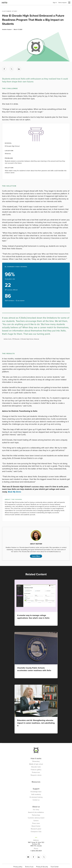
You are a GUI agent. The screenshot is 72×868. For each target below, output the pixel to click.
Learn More (36, 556)
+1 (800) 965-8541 (36, 851)
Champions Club (36, 832)
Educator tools (36, 767)
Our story (36, 810)
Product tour (36, 772)
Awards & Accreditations (36, 812)
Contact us (36, 800)
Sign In (55, 3)
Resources (36, 782)
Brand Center (36, 826)
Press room (36, 823)
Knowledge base (36, 792)
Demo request (62, 3)
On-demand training (36, 797)
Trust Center (55, 867)
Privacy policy (18, 867)
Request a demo (36, 775)
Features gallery (36, 770)
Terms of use (29, 867)
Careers (36, 821)
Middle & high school (36, 764)
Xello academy (36, 794)
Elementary (36, 761)
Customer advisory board (36, 818)
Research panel (36, 829)
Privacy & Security (42, 867)
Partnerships (36, 815)
